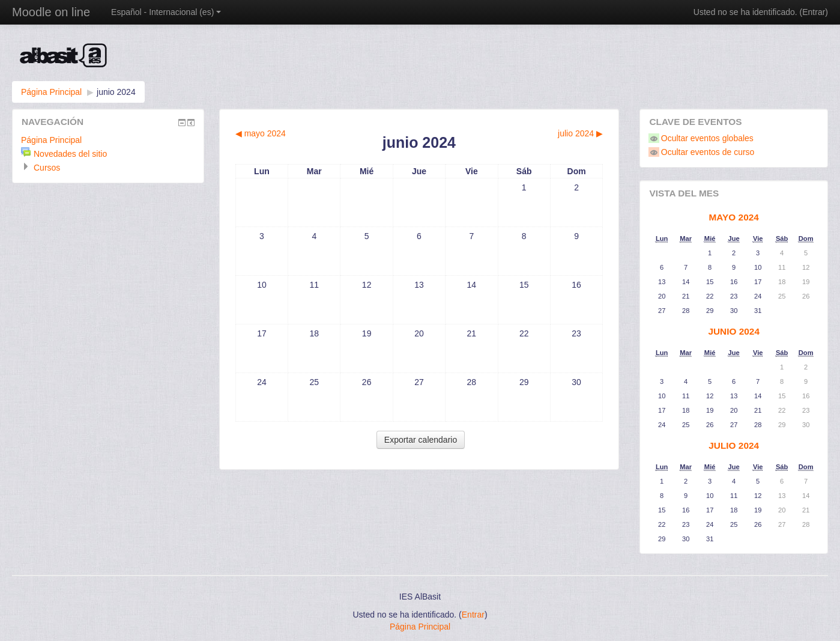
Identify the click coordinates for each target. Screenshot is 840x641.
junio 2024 (116, 92)
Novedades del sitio (70, 154)
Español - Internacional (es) (166, 12)
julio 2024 (734, 445)
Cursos (47, 168)
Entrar (814, 12)
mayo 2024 (734, 217)
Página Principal (51, 92)
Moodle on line (51, 12)
